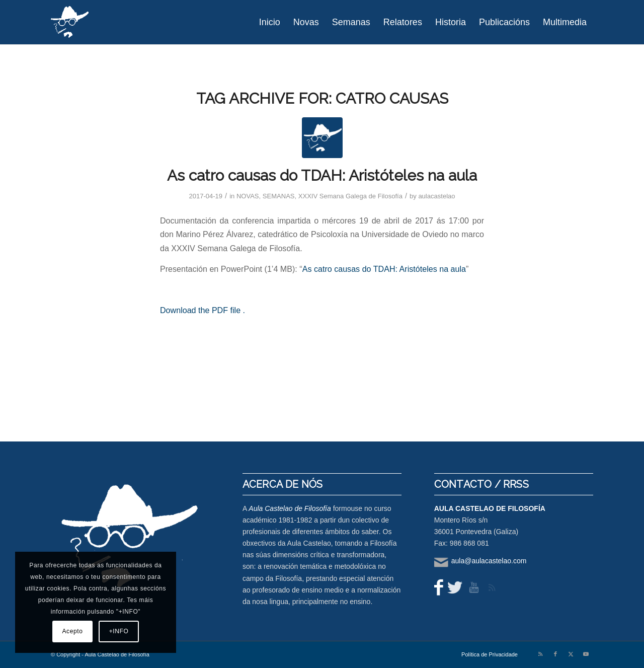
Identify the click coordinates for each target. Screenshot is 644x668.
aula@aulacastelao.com (489, 561)
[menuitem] (270, 22)
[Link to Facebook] (555, 654)
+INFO (119, 631)
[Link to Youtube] (586, 654)
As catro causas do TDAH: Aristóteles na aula (322, 175)
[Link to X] (571, 654)
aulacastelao (436, 196)
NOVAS (248, 196)
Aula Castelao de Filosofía (290, 508)
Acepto (73, 631)
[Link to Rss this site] (540, 654)
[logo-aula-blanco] (70, 22)
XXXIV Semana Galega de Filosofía (350, 196)
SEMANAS (279, 196)
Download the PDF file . (203, 310)
